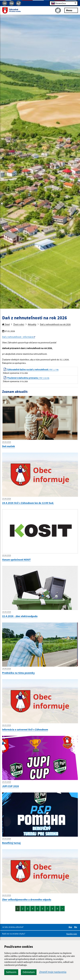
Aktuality (32, 324)
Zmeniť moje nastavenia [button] (53, 972)
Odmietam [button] (29, 972)
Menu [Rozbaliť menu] (71, 10)
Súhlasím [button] (11, 972)
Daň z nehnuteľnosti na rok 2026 (55, 324)
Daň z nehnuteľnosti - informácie (18, 337)
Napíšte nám (72, 934)
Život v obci (19, 324)
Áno (71, 927)
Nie (76, 927)
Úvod (6, 324)
